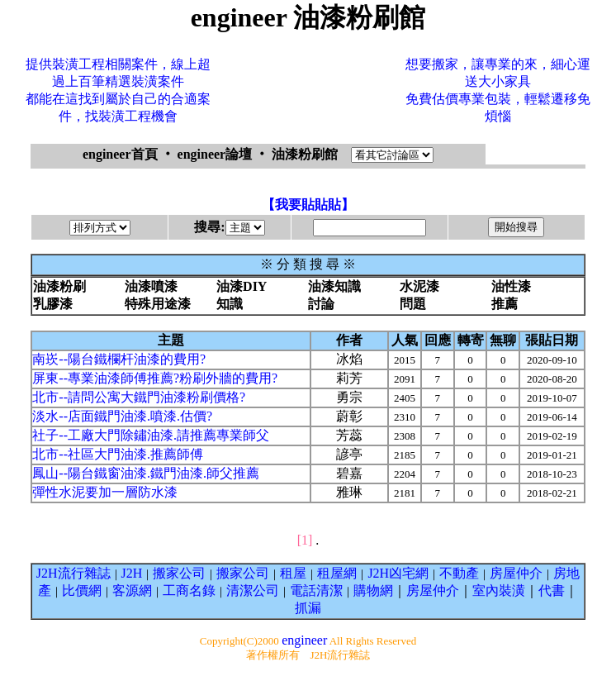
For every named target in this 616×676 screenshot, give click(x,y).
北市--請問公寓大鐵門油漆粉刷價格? (139, 397)
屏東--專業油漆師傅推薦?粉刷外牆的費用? (155, 378)
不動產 (459, 573)
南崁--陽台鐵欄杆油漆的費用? (119, 359)
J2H (132, 573)
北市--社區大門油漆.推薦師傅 (118, 454)
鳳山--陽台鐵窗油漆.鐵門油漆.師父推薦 (146, 473)
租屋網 (337, 573)
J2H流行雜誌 (73, 573)
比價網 (82, 590)
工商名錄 (189, 590)
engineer (304, 640)
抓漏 (308, 608)
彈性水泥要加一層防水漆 (105, 492)
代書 (552, 590)
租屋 (293, 573)
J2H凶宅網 (398, 573)
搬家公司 (179, 573)
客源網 (132, 590)
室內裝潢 (499, 590)
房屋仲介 (516, 573)
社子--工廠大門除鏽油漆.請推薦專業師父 (151, 435)
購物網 (373, 590)
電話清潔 (316, 590)
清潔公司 (253, 590)
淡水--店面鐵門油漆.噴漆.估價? (122, 416)
